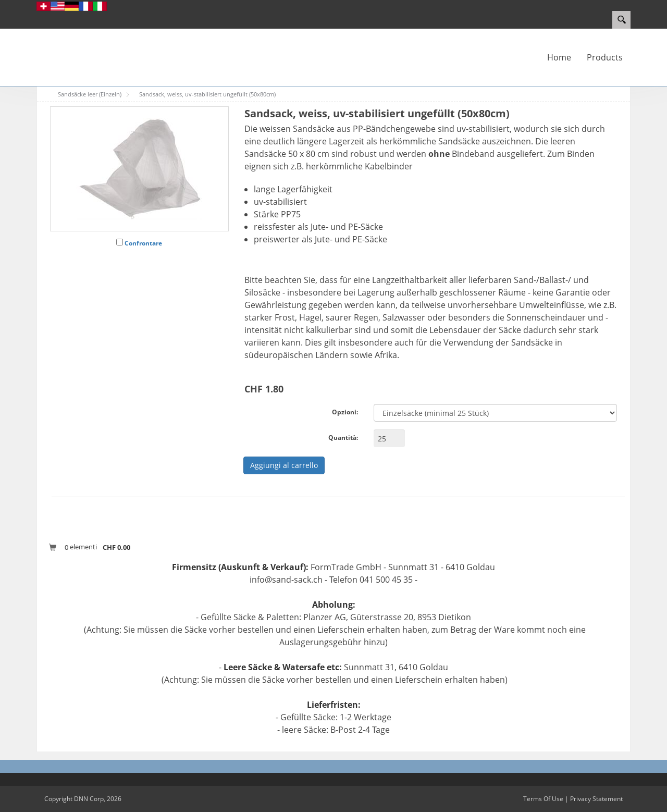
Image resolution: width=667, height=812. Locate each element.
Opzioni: (345, 412)
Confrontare (143, 243)
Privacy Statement (596, 799)
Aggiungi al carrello (284, 465)
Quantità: (343, 438)
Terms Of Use (543, 799)
